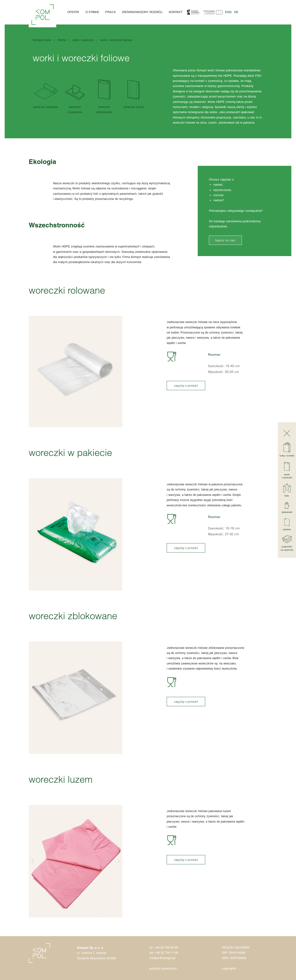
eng (228, 12)
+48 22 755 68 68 (166, 947)
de (236, 12)
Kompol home (42, 40)
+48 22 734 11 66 (166, 953)
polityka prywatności (163, 968)
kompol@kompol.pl (162, 958)
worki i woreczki (83, 40)
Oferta (73, 12)
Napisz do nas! (225, 240)
